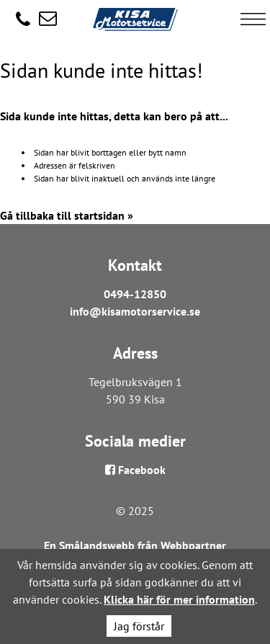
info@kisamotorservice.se (135, 311)
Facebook (135, 470)
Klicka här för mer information (179, 599)
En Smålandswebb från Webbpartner (135, 545)
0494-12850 (135, 294)
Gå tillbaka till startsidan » (67, 215)
